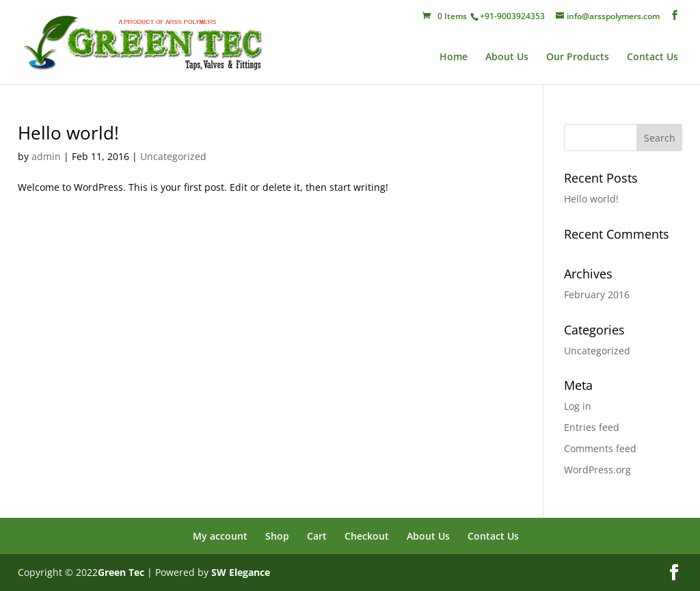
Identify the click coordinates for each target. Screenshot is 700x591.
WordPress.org (597, 470)
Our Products (578, 57)
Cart (317, 536)
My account (220, 536)
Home (454, 57)
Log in (578, 406)
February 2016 (597, 294)
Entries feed (592, 427)
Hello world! (68, 133)
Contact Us (652, 57)
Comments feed (600, 448)
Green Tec (121, 572)
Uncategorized (173, 156)
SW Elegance (241, 572)
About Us (507, 57)
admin (46, 156)
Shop (277, 536)
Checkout (367, 536)
